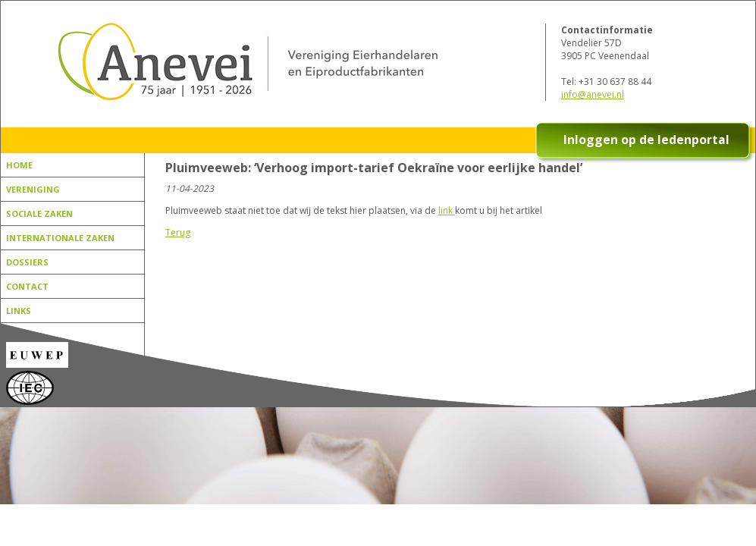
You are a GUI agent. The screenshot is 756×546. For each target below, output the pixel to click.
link (447, 210)
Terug (178, 232)
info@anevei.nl (593, 94)
